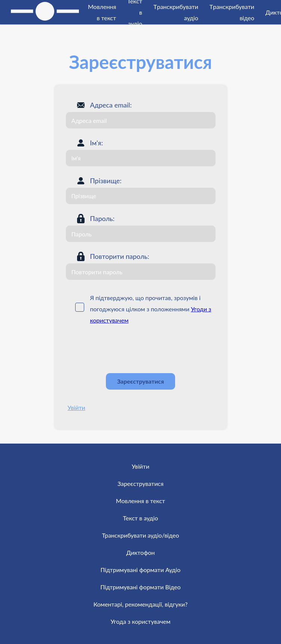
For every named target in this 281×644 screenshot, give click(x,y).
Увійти (77, 407)
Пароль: (103, 218)
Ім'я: (97, 143)
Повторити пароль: (120, 256)
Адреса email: (111, 105)
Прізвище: (106, 181)
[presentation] (123, 349)
